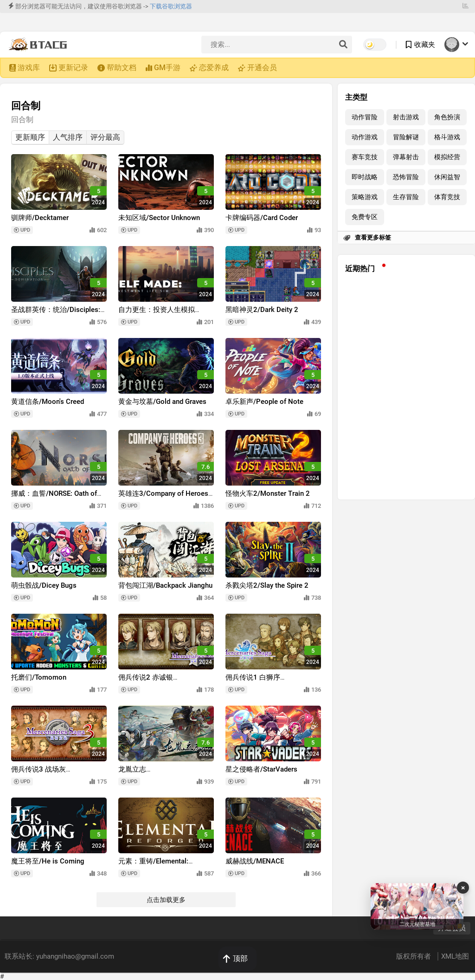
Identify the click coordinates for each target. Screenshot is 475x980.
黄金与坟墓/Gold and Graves (162, 402)
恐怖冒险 (406, 177)
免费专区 (365, 217)
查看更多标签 (373, 237)
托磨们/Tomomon (39, 677)
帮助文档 (122, 68)
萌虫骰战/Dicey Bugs (44, 585)
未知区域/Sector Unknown (159, 218)
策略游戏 (365, 197)
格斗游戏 (447, 137)
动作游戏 (365, 137)
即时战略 (365, 177)
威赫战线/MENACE (255, 861)
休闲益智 (447, 177)
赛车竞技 (365, 157)
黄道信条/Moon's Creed (48, 402)
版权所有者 (414, 956)
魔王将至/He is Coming (48, 861)
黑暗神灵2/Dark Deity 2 (262, 310)
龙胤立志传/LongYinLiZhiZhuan (153, 774)
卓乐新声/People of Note (264, 402)
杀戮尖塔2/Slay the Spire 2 (267, 585)
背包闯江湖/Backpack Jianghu (165, 585)
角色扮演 (447, 117)
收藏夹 (425, 45)
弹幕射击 (406, 157)
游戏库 (29, 68)
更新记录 (73, 68)
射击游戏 (406, 117)
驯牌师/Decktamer (40, 218)
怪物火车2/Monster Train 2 (268, 493)
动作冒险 (365, 117)
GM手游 (167, 68)
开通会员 (262, 68)
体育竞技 (447, 197)
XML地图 (455, 956)
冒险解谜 (406, 137)
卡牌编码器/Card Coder (262, 218)
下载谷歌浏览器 (171, 6)
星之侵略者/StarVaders (261, 769)
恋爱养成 (214, 68)
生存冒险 (406, 197)
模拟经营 (447, 157)
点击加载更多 (166, 900)
